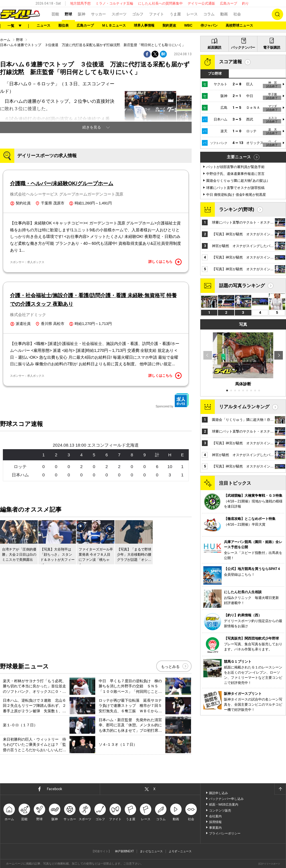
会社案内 (215, 816)
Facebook (54, 789)
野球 (68, 14)
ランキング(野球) (237, 209)
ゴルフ (138, 14)
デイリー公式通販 (201, 3)
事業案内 (215, 828)
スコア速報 (231, 62)
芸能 (55, 14)
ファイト (156, 14)
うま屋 (175, 14)
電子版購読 (272, 48)
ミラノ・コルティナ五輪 (114, 3)
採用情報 (215, 822)
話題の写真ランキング (242, 286)
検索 (277, 14)
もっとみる (170, 667)
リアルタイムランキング (244, 407)
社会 (237, 14)
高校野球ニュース (239, 25)
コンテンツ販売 (220, 810)
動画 (224, 14)
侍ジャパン (209, 25)
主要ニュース (239, 157)
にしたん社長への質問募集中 (160, 3)
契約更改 (169, 25)
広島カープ (229, 3)
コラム (209, 14)
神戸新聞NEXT (125, 851)
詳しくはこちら (165, 262)
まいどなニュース (151, 851)
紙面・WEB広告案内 (224, 804)
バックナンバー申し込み (226, 799)
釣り (245, 3)
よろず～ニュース (180, 851)
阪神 (82, 14)
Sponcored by (172, 401)
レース (192, 14)
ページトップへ (280, 789)
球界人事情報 (144, 25)
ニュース (43, 25)
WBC (188, 25)
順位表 (63, 25)
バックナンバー (243, 48)
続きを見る (92, 127)
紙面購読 (214, 48)
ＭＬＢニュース (114, 25)
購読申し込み (219, 793)
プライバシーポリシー (225, 833)
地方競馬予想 (80, 3)
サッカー (98, 14)
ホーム (5, 40)
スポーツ (119, 14)
